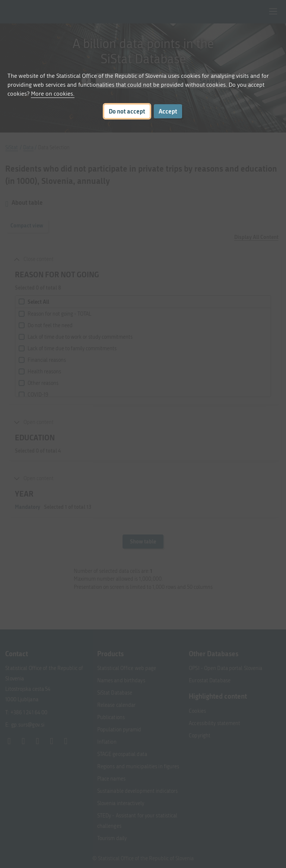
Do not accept (127, 111)
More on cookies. (53, 94)
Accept (168, 111)
